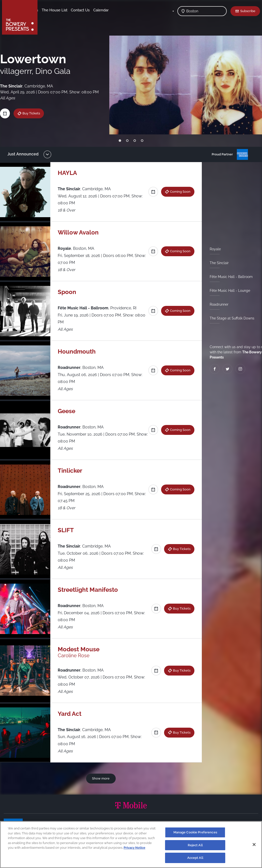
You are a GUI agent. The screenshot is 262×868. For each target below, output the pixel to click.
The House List (93, 10)
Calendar (72, 18)
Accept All (195, 858)
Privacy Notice (134, 848)
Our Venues (67, 10)
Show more (102, 778)
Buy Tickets (35, 113)
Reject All (195, 845)
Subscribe (248, 11)
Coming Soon (178, 191)
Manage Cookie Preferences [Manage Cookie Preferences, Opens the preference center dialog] (195, 832)
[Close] (254, 845)
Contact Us (51, 18)
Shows (48, 10)
